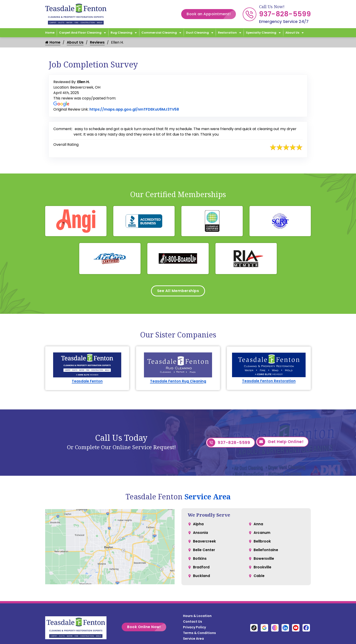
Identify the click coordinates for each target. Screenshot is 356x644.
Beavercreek (205, 544)
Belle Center (204, 553)
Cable (259, 580)
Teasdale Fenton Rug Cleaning (178, 383)
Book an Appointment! (211, 14)
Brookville (263, 571)
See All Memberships (178, 291)
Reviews (98, 42)
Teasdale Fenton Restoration (269, 382)
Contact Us (193, 623)
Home (50, 33)
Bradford (201, 571)
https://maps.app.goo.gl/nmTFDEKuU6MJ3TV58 (134, 109)
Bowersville (264, 562)
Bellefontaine (266, 553)
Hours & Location (197, 617)
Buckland (201, 580)
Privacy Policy (194, 629)
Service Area (208, 498)
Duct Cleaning (197, 33)
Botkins (200, 562)
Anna (258, 526)
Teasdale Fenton (87, 383)
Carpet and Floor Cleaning (80, 33)
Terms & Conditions (199, 634)
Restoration (227, 33)
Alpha (198, 526)
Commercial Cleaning (159, 33)
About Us (292, 33)
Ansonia (200, 535)
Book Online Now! (147, 628)
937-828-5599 (285, 14)
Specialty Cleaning (261, 33)
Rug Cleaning (121, 33)
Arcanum (262, 535)
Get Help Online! (280, 444)
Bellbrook (262, 544)
